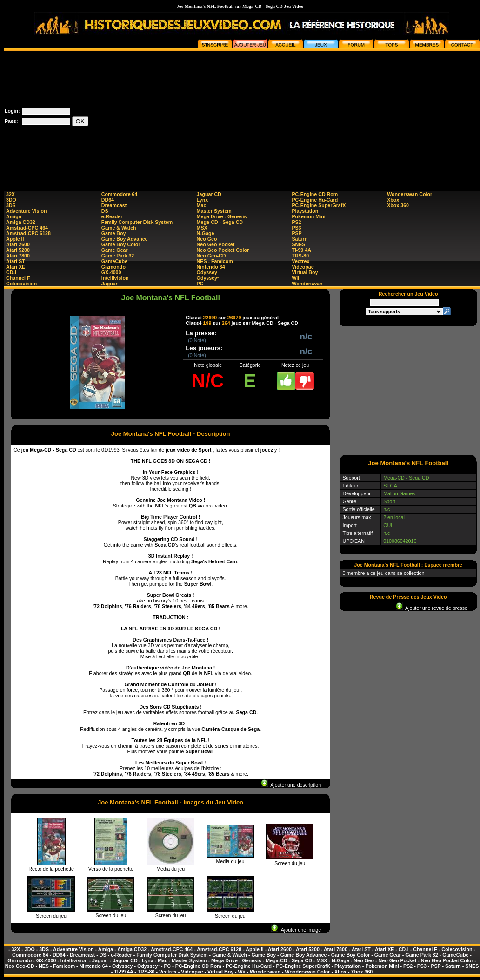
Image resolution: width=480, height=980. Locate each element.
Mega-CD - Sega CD (220, 222)
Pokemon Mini (308, 216)
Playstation (305, 211)
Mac (202, 205)
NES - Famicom (215, 261)
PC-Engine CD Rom (315, 194)
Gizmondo (113, 267)
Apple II (15, 239)
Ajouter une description (291, 785)
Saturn (300, 239)
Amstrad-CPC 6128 (28, 233)
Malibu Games (399, 493)
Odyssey (207, 272)
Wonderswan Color (410, 194)
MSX (202, 228)
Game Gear (115, 250)
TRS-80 (300, 256)
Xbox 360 (398, 205)
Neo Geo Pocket (216, 244)
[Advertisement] (353, 116)
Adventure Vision (26, 211)
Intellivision (115, 278)
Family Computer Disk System (137, 222)
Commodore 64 (120, 194)
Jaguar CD (209, 194)
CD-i (11, 272)
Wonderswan (307, 284)
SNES (298, 244)
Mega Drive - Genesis (222, 216)
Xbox (393, 200)
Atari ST (16, 261)
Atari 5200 (18, 250)
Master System (214, 211)
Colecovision (21, 284)
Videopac (303, 267)
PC (200, 284)
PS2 (296, 222)
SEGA (390, 486)
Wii (295, 278)
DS (105, 211)
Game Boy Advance (125, 239)
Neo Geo (207, 239)
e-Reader (112, 216)
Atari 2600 (18, 244)
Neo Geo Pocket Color (223, 250)
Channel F (18, 278)
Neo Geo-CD (211, 256)
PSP (297, 233)
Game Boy (114, 233)
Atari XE (16, 267)
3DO (11, 200)
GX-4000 (111, 272)
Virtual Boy (305, 272)
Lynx (202, 200)
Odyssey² (208, 278)
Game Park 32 (118, 256)
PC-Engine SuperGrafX (319, 205)
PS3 (296, 228)
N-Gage (206, 233)
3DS (11, 205)
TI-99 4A (301, 250)
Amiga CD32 (21, 222)
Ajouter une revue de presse (432, 608)
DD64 (108, 200)
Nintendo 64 (211, 267)
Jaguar (110, 284)
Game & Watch (119, 228)
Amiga (14, 216)
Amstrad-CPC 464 (27, 228)
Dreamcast (114, 205)
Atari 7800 (18, 256)
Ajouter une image (296, 930)
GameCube (114, 261)
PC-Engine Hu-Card (315, 200)
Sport (389, 501)
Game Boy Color (121, 244)
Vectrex (300, 261)
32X (10, 194)
